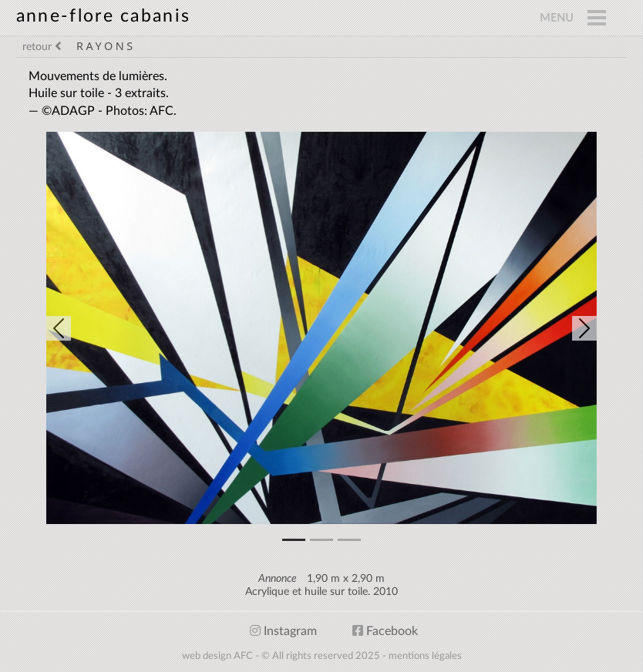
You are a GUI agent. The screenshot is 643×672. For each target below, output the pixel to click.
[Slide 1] (321, 540)
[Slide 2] (349, 540)
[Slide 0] (294, 540)
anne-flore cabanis (103, 16)
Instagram (283, 631)
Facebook (385, 631)
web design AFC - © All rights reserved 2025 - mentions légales (322, 656)
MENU (557, 17)
